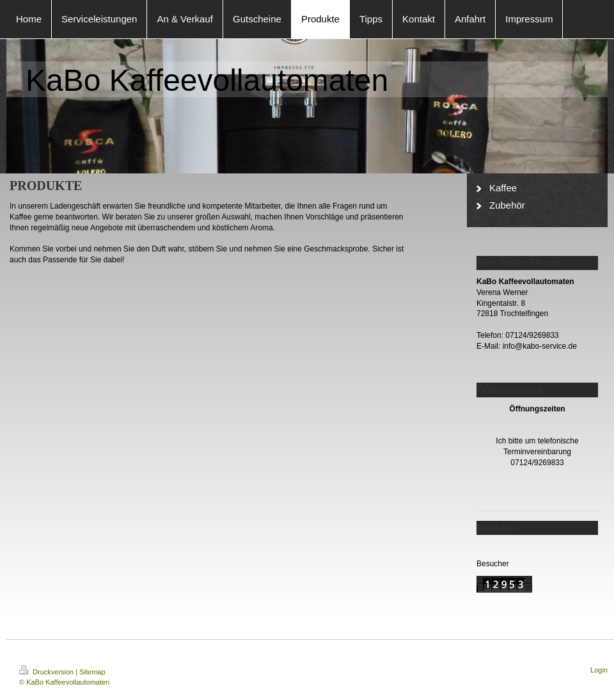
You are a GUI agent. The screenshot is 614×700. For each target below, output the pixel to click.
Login (599, 670)
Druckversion (47, 672)
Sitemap (92, 672)
